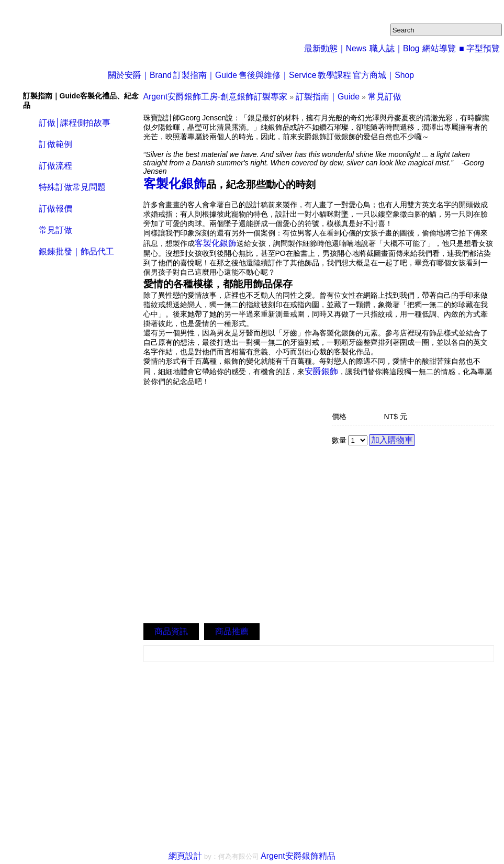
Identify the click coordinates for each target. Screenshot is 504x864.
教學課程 (342, 75)
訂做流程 (54, 163)
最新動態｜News (348, 48)
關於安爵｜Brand (124, 75)
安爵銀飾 (319, 364)
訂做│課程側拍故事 (72, 122)
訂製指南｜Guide (197, 75)
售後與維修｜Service (276, 75)
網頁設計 (192, 854)
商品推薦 (226, 629)
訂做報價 (54, 204)
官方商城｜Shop (400, 75)
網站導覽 (443, 48)
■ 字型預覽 (481, 48)
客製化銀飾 (168, 180)
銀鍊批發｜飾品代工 (74, 245)
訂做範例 (54, 143)
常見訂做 (54, 224)
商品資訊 (169, 629)
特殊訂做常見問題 (70, 183)
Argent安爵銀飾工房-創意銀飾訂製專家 (207, 96)
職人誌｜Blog (401, 48)
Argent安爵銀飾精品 (295, 854)
